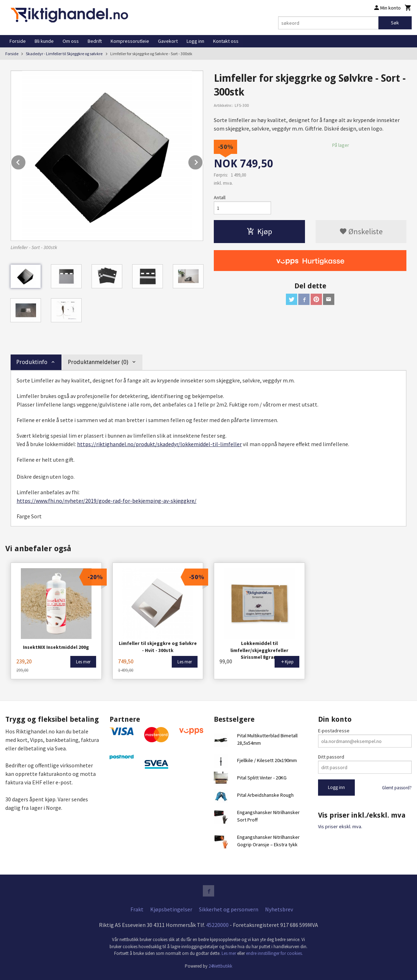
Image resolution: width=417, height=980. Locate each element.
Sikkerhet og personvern (229, 909)
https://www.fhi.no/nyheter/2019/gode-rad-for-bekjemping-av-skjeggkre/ (107, 501)
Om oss (71, 41)
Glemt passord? (397, 788)
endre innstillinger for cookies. (274, 953)
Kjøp (259, 231)
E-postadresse (334, 731)
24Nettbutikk (220, 966)
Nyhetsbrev (279, 909)
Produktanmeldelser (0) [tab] (98, 362)
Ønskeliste (361, 231)
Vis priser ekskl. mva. (340, 826)
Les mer (229, 953)
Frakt (137, 909)
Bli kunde (44, 41)
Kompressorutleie (130, 41)
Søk (395, 23)
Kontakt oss (226, 41)
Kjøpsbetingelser (171, 909)
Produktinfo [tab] (32, 362)
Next (203, 161)
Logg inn (195, 41)
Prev (26, 161)
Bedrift (95, 41)
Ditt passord (331, 757)
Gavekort (168, 41)
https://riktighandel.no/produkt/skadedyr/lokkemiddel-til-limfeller (159, 444)
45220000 (217, 925)
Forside (18, 41)
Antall (220, 197)
